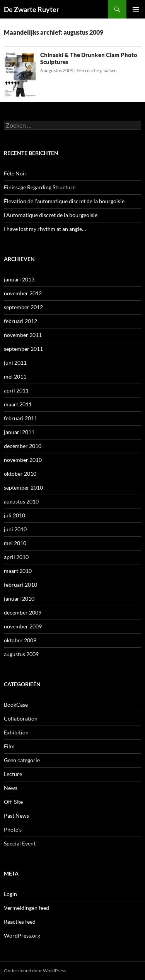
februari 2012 (20, 321)
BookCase (16, 705)
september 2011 (23, 349)
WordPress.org (22, 935)
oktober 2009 (20, 640)
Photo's (13, 829)
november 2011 (23, 335)
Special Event (20, 843)
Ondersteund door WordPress (35, 971)
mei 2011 (15, 376)
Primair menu (136, 9)
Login (10, 894)
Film (9, 746)
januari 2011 (19, 432)
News (11, 788)
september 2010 (23, 487)
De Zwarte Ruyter (32, 9)
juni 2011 (15, 363)
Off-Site (13, 802)
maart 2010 (18, 571)
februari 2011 (20, 418)
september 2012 (23, 307)
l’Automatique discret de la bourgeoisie (51, 215)
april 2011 (16, 390)
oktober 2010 (20, 474)
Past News (16, 816)
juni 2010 (15, 529)
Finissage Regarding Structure (40, 187)
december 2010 (23, 446)
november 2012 (23, 293)
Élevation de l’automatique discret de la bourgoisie (64, 201)
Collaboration (21, 718)
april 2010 (16, 557)
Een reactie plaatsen (97, 70)
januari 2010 (19, 599)
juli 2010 (14, 515)
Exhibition (16, 732)
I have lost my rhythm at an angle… (45, 229)
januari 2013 (19, 279)
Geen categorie (22, 760)
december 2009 (23, 612)
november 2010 (23, 460)
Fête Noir (15, 173)
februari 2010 (20, 585)
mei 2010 (15, 543)
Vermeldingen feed (26, 908)
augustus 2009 (21, 654)
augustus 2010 (21, 501)
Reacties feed (20, 922)
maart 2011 (18, 404)
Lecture (13, 774)
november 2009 (23, 626)
